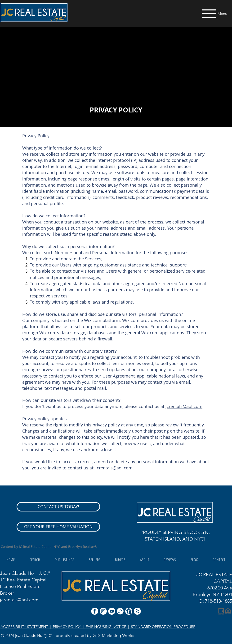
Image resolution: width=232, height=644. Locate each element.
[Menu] (214, 14)
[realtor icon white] (129, 611)
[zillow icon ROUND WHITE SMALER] (120, 611)
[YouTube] (112, 611)
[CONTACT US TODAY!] (58, 507)
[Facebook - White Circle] (95, 611)
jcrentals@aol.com (184, 406)
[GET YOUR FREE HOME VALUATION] (58, 527)
